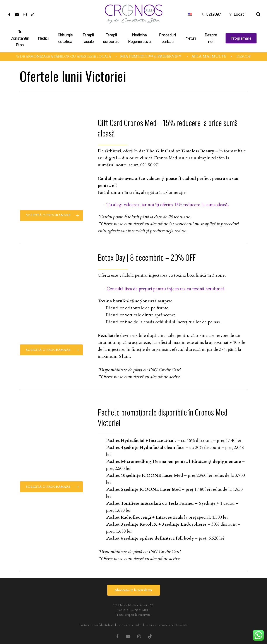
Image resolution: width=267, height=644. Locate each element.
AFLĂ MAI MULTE (213, 56)
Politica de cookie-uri (159, 625)
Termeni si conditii (129, 625)
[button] (51, 215)
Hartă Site (181, 625)
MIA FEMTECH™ (141, 56)
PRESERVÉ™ (174, 56)
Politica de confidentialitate (97, 625)
